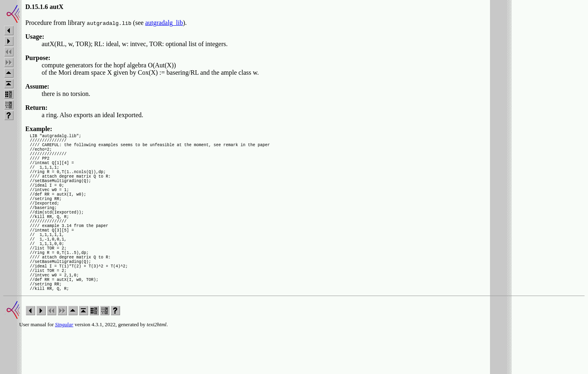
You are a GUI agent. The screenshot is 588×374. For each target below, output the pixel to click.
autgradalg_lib (164, 23)
